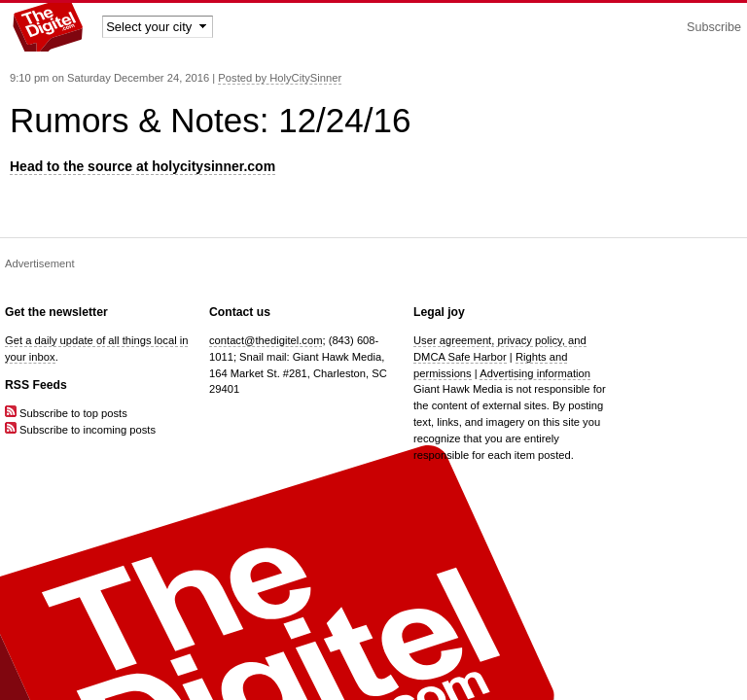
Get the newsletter (56, 312)
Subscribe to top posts (66, 413)
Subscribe (714, 27)
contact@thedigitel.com (266, 340)
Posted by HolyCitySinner (280, 78)
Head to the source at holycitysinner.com (142, 166)
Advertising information (535, 373)
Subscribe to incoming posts (80, 430)
